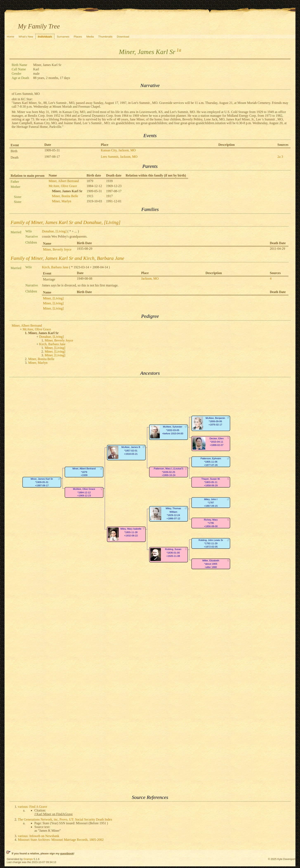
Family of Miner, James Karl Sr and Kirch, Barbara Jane (67, 258)
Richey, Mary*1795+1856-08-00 (211, 523)
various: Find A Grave (32, 807)
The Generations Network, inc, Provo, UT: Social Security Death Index (65, 819)
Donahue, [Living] (54, 231)
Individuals (45, 37)
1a (179, 50)
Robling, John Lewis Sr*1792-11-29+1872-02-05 (211, 543)
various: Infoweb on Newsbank (38, 836)
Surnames (63, 37)
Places (78, 37)
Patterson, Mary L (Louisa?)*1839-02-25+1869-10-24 (169, 472)
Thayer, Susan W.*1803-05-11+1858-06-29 (211, 482)
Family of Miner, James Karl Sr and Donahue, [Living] (65, 222)
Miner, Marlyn (62, 201)
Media (90, 37)
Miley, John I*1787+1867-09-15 (211, 503)
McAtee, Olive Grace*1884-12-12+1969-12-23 (84, 492)
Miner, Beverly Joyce (57, 249)
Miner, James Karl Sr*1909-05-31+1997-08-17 (42, 482)
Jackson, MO (150, 279)
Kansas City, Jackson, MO (118, 150)
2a (279, 157)
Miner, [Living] (53, 298)
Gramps (28, 859)
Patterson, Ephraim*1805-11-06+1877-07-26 (211, 462)
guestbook (67, 853)
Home (11, 37)
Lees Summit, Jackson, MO (119, 157)
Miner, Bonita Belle (65, 196)
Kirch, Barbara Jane (55, 267)
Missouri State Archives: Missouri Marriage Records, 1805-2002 (61, 840)
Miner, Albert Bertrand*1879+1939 (84, 472)
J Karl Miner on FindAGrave (53, 814)
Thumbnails (105, 37)
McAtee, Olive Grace (63, 186)
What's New (26, 37)
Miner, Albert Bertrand (64, 181)
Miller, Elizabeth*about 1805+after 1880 (211, 564)
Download (123, 37)
